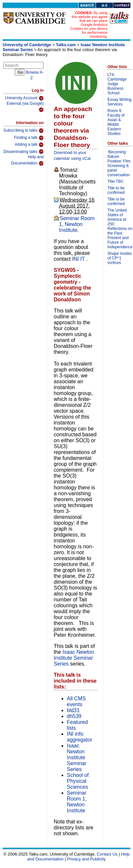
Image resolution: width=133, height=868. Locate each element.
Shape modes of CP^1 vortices (120, 258)
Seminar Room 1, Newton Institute (77, 224)
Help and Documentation (27, 160)
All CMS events (76, 701)
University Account (24, 98)
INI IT (79, 259)
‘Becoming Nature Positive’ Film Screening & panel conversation (119, 163)
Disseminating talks (24, 152)
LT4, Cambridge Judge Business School (117, 84)
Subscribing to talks (23, 131)
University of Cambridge (27, 45)
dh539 (74, 716)
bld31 (73, 710)
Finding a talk (29, 138)
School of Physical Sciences (78, 781)
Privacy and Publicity (86, 859)
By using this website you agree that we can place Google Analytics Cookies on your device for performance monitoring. (89, 25)
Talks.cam (66, 45)
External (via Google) (25, 107)
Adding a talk (29, 145)
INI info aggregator (79, 737)
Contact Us (107, 854)
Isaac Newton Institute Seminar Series (74, 658)
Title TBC (115, 181)
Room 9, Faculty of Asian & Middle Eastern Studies (116, 122)
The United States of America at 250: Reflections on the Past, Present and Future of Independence (120, 229)
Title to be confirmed (116, 190)
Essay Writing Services (119, 102)
